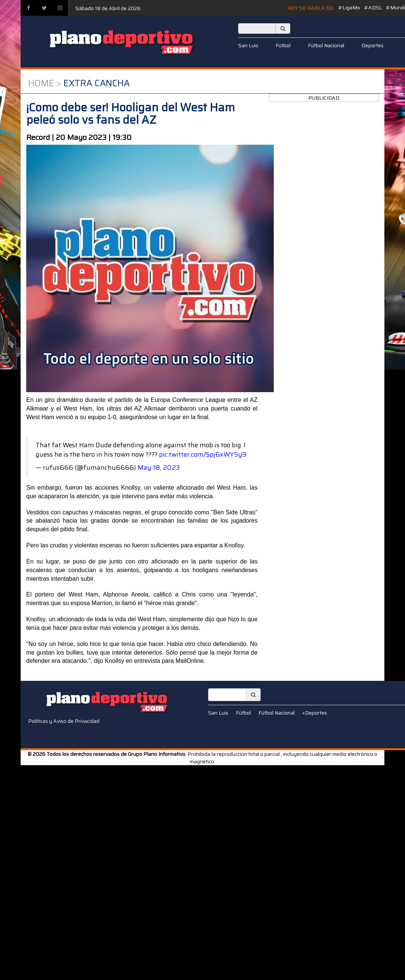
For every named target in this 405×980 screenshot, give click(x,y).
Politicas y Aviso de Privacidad (64, 721)
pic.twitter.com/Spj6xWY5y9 (203, 454)
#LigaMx (349, 7)
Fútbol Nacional (326, 45)
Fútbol (283, 45)
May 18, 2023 (159, 468)
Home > (45, 83)
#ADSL (373, 7)
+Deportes (315, 713)
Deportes (373, 45)
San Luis (248, 45)
